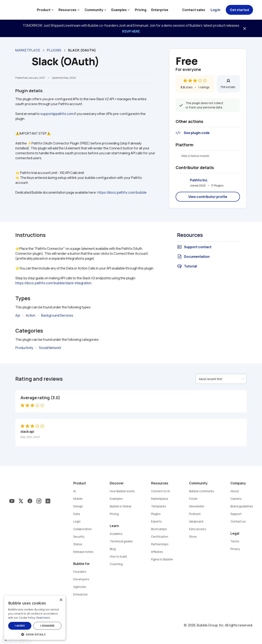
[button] (35, 634)
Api (18, 315)
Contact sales (194, 10)
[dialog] (35, 618)
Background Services (57, 315)
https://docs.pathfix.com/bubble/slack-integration (53, 283)
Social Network (50, 348)
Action (31, 315)
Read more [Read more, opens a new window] (43, 618)
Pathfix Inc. (199, 180)
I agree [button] (20, 626)
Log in (215, 10)
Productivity (24, 348)
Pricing (141, 10)
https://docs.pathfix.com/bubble (122, 192)
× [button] (61, 600)
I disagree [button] (47, 626)
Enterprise (160, 10)
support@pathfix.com (57, 114)
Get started (239, 10)
